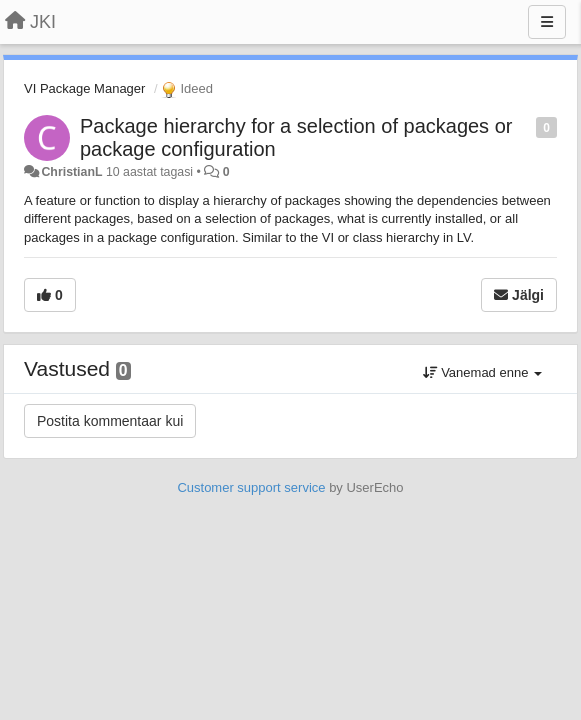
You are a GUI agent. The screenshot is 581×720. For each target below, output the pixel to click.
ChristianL (71, 172)
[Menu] (547, 22)
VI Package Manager (84, 88)
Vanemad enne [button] (482, 372)
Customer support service (251, 487)
